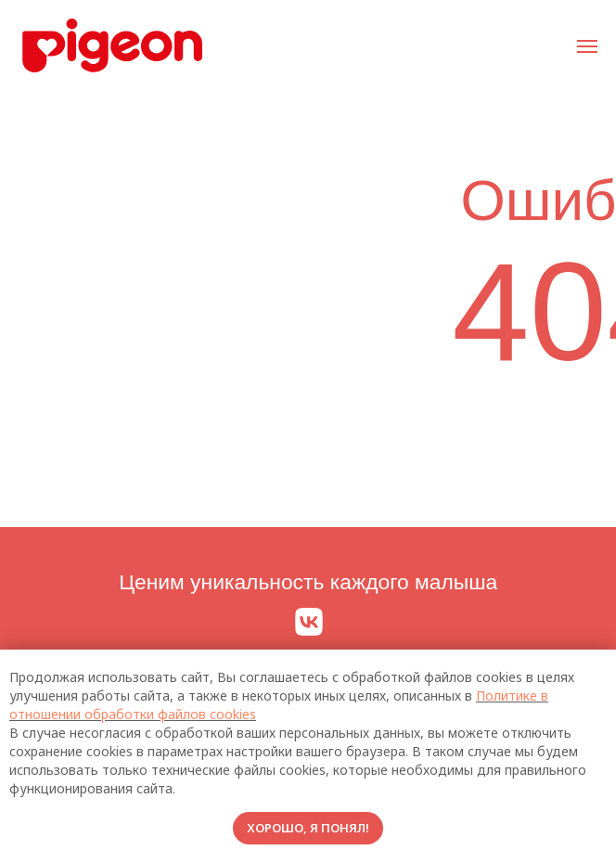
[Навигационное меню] (587, 46)
